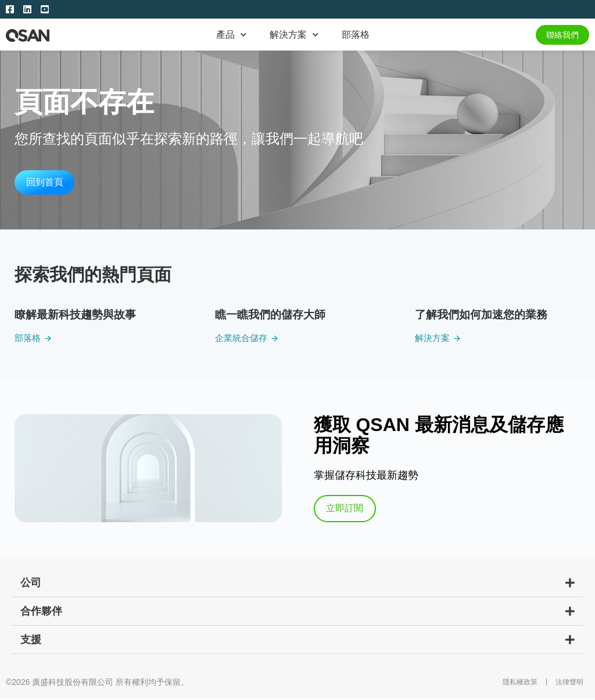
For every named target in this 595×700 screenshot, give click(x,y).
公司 (31, 584)
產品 (231, 35)
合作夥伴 (41, 613)
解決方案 (294, 35)
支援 (31, 641)
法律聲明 (569, 684)
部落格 (356, 35)
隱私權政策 (520, 684)
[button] (297, 585)
